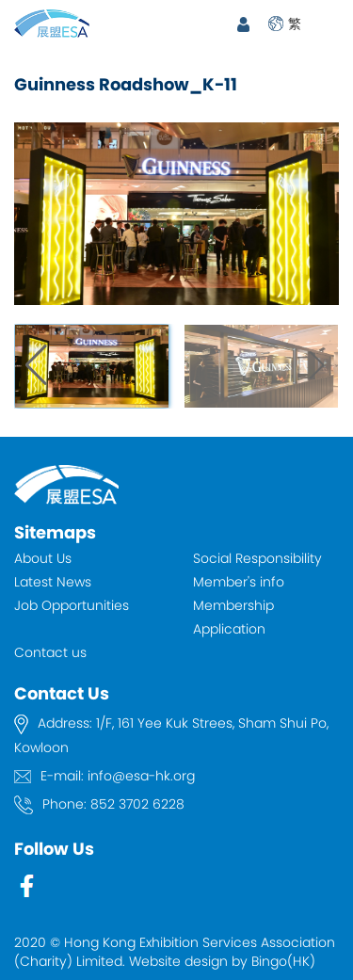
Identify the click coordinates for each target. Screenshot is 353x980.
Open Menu (329, 24)
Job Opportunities (72, 605)
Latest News (53, 582)
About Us (43, 558)
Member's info (239, 582)
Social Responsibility (257, 558)
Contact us (50, 652)
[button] (317, 366)
